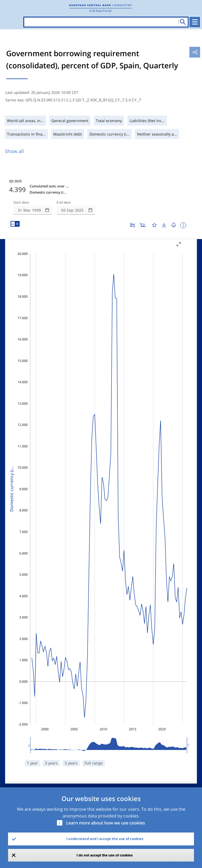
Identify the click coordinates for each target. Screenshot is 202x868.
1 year (32, 763)
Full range (94, 763)
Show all (14, 151)
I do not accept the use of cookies (105, 855)
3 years (51, 763)
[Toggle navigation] (195, 22)
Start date (21, 202)
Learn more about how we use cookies (106, 823)
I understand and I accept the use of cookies (105, 839)
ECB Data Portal (100, 11)
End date (64, 202)
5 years (71, 763)
